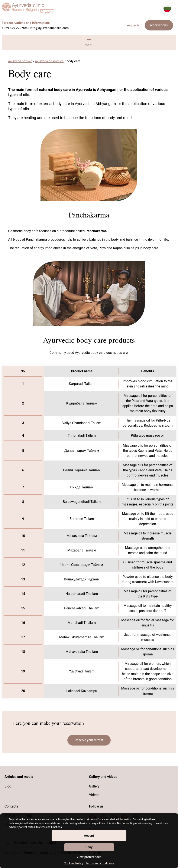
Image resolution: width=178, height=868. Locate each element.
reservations (159, 25)
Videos (94, 795)
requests (133, 25)
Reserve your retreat (89, 740)
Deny (89, 847)
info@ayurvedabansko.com (49, 28)
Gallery (94, 786)
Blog (8, 786)
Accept (89, 836)
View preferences (89, 857)
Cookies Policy (73, 863)
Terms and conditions (100, 863)
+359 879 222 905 (15, 28)
